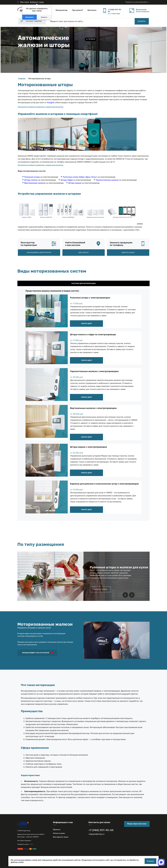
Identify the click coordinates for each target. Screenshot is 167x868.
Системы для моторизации (83, 283)
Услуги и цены (59, 833)
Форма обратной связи (137, 824)
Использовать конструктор (39, 252)
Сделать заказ (128, 252)
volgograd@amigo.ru (96, 834)
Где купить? (77, 10)
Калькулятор (62, 10)
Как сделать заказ (61, 837)
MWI (32, 844)
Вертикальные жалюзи (35, 183)
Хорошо (150, 861)
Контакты (92, 10)
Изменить (30, 17)
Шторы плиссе (31, 180)
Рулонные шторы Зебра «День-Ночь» (80, 177)
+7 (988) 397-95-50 (115, 11)
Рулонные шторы (32, 177)
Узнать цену (86, 323)
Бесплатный (141, 10)
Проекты (57, 830)
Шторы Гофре (67, 180)
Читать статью (100, 589)
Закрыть (44, 17)
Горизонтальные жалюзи (107, 180)
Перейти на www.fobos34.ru (137, 2)
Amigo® (51, 103)
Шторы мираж (75, 183)
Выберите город (37, 2)
